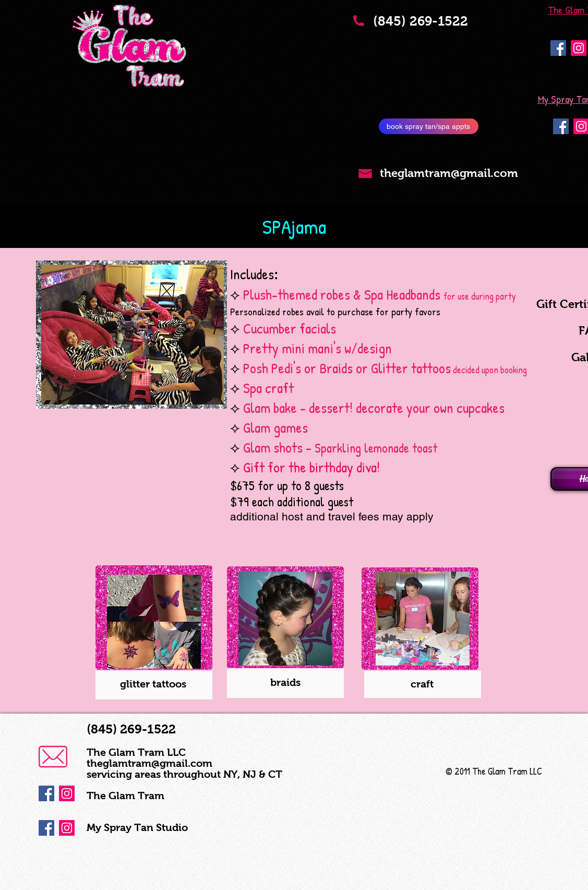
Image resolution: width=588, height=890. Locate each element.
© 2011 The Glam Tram (487, 771)
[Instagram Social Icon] (579, 48)
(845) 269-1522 (428, 28)
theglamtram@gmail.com (149, 763)
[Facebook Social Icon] (558, 48)
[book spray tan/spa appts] (429, 126)
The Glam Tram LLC (136, 752)
